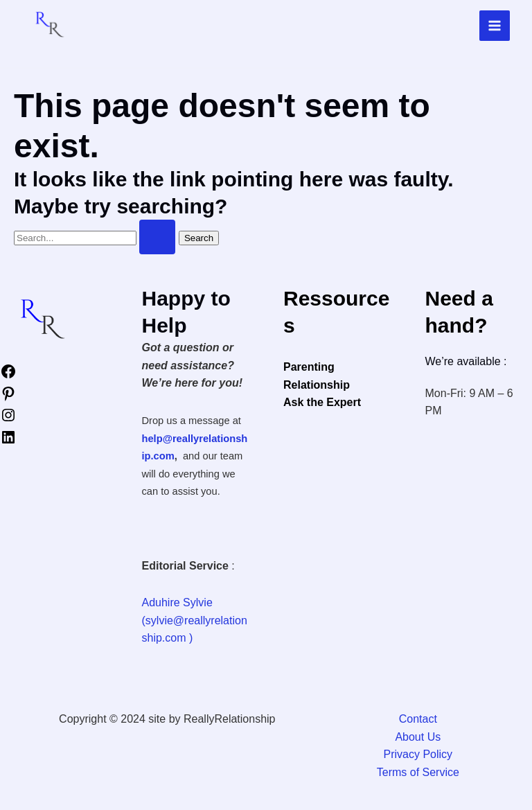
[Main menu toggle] (495, 26)
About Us (418, 737)
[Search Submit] (157, 237)
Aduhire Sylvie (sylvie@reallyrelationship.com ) (195, 620)
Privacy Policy (418, 754)
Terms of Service (418, 772)
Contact (418, 719)
